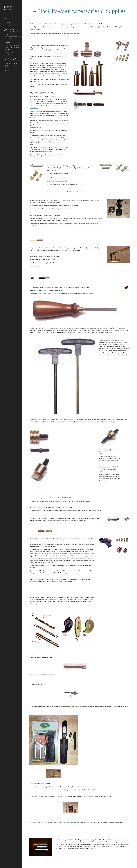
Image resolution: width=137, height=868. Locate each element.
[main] (79, 11)
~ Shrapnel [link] (7, 71)
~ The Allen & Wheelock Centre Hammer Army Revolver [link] (12, 47)
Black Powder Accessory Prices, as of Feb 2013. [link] (14, 37)
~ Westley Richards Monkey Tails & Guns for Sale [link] (12, 65)
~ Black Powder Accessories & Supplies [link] (12, 30)
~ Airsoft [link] (8, 22)
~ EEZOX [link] (8, 42)
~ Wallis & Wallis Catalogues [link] (10, 54)
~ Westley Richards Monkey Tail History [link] (11, 59)
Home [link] (5, 18)
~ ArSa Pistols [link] (9, 26)
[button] (135, 2)
